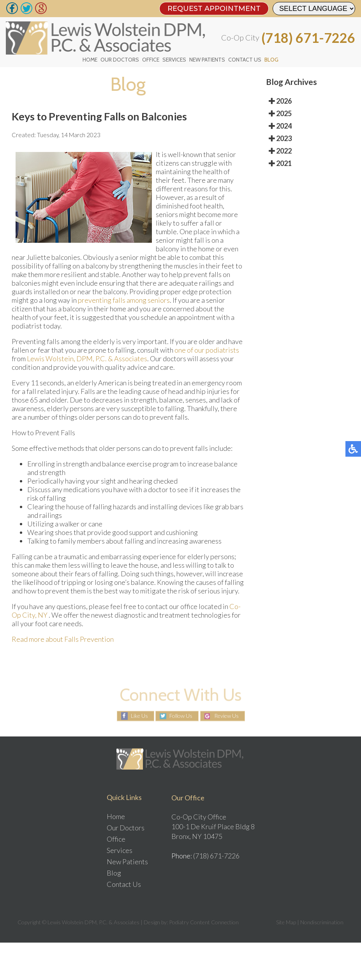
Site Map (286, 922)
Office (151, 60)
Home (90, 60)
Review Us (226, 716)
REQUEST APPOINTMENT (214, 9)
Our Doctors (120, 60)
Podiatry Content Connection (204, 922)
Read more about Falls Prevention (63, 639)
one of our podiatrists (207, 350)
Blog (271, 60)
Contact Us (245, 60)
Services (174, 60)
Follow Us (181, 716)
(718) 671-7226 (308, 38)
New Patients (207, 60)
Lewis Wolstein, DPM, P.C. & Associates (87, 358)
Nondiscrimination (322, 922)
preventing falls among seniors (124, 300)
